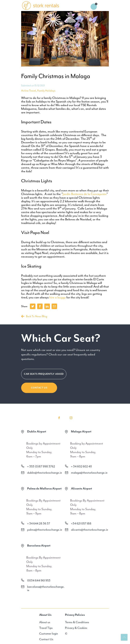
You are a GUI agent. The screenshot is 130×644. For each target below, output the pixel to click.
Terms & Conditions (77, 622)
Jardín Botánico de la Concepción (85, 194)
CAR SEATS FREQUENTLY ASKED (44, 374)
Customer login (49, 633)
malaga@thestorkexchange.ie (89, 473)
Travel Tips (46, 628)
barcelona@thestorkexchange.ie (46, 588)
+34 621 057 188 (81, 523)
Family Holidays (46, 91)
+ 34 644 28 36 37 (39, 523)
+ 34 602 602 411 (81, 466)
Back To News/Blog (34, 316)
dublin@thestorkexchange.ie (45, 473)
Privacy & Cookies (76, 628)
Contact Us (39, 388)
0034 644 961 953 (39, 580)
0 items (94, 7)
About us (45, 622)
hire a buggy (58, 297)
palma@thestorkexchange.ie (45, 530)
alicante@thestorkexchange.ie (90, 530)
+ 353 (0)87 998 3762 (41, 466)
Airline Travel (29, 91)
